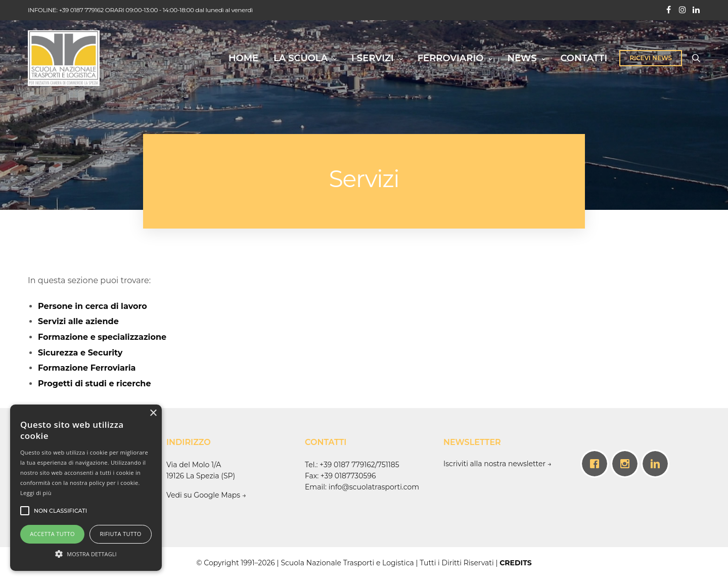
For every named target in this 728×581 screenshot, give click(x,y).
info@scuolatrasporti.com (374, 487)
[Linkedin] (658, 464)
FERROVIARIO (451, 58)
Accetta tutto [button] (52, 534)
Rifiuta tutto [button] (120, 534)
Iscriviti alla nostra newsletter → (497, 464)
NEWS (522, 58)
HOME (243, 58)
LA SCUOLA (301, 58)
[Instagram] (627, 464)
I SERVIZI (373, 58)
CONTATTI (584, 58)
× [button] (153, 413)
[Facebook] (597, 464)
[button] (86, 553)
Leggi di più (36, 493)
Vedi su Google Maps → (207, 495)
